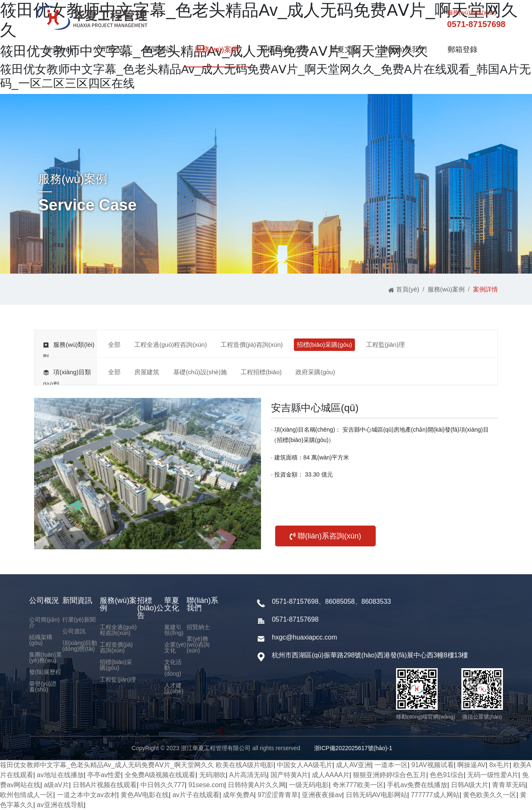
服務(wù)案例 (217, 49)
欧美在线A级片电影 (245, 765)
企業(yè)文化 (175, 647)
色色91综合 (447, 775)
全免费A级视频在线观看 (160, 775)
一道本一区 (391, 765)
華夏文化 (345, 49)
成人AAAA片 (331, 775)
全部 (114, 344)
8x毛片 (499, 765)
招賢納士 (198, 627)
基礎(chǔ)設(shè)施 (200, 372)
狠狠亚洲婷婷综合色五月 (389, 775)
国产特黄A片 (289, 775)
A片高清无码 (248, 775)
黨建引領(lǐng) (174, 630)
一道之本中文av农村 (87, 795)
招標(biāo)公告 (284, 49)
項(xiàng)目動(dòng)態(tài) (80, 646)
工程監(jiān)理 (385, 344)
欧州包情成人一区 (27, 795)
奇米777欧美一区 (358, 785)
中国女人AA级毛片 (304, 765)
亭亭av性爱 (104, 775)
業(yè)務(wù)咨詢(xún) (198, 645)
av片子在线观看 (196, 795)
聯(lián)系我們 (404, 49)
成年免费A (238, 795)
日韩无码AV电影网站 (377, 795)
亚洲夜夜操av (322, 795)
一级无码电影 (309, 785)
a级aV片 (57, 785)
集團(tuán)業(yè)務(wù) (46, 657)
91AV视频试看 (433, 765)
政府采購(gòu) (315, 372)
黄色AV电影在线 (145, 795)
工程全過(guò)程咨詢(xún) (170, 344)
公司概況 (108, 49)
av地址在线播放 (60, 775)
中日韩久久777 (163, 785)
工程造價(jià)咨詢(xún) (252, 344)
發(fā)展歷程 (45, 672)
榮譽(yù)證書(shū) (43, 687)
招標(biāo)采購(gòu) (324, 344)
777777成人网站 (435, 795)
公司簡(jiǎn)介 (44, 622)
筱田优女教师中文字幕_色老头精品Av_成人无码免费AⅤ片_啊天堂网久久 (107, 765)
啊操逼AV (471, 765)
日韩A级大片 (470, 785)
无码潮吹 (212, 775)
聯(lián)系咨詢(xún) (325, 536)
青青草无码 (509, 785)
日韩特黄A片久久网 (257, 785)
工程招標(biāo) (261, 372)
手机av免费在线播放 (417, 785)
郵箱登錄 (463, 49)
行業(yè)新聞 (79, 620)
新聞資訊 (159, 49)
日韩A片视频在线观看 (105, 785)
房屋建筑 (147, 372)
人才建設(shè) (174, 688)
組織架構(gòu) (41, 640)
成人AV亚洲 (353, 765)
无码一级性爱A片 (493, 775)
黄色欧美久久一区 (490, 795)
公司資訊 (74, 631)
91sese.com (206, 785)
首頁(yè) (58, 49)
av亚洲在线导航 (60, 805)
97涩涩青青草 (278, 795)
